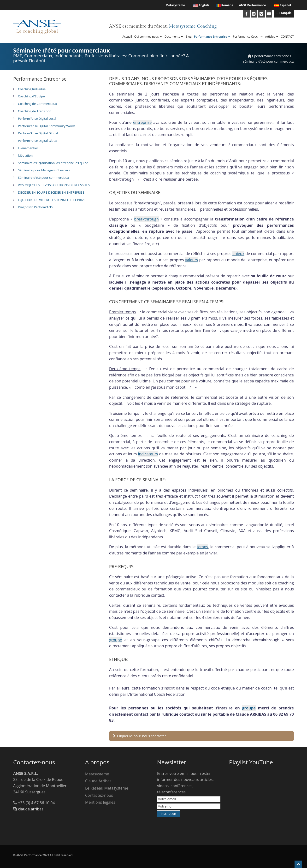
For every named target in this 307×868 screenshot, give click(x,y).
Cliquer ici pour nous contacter (139, 736)
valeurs (192, 260)
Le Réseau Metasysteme (107, 788)
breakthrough (146, 219)
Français (284, 13)
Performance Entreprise (212, 37)
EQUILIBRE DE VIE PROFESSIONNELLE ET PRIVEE (53, 200)
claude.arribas (31, 809)
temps (203, 547)
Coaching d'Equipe (31, 96)
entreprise (142, 122)
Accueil (127, 37)
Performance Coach (248, 37)
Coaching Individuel (32, 89)
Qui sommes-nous (148, 37)
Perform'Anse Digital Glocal (38, 141)
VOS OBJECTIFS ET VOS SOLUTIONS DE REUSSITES (54, 185)
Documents (174, 37)
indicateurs (148, 454)
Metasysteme (97, 774)
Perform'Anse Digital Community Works (47, 126)
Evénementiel (28, 148)
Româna (225, 5)
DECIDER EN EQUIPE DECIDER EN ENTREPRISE (51, 192)
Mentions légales (100, 802)
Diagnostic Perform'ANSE (36, 207)
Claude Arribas (98, 781)
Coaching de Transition (35, 111)
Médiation (25, 155)
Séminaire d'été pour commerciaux (43, 178)
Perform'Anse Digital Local (37, 119)
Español (285, 5)
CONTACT (287, 37)
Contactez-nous (99, 795)
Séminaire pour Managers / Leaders (44, 170)
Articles (272, 37)
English (201, 5)
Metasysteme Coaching (193, 26)
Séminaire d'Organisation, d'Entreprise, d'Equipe (53, 163)
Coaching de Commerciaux (37, 104)
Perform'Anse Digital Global (38, 133)
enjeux (238, 254)
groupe (115, 640)
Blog (189, 37)
